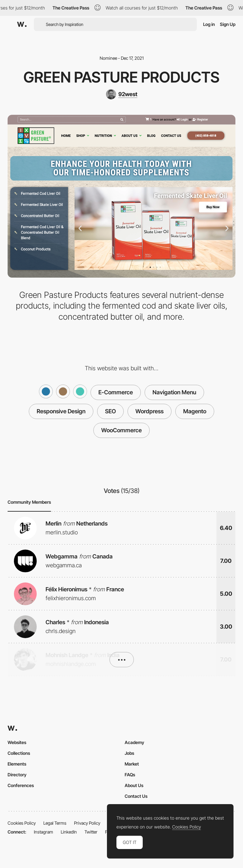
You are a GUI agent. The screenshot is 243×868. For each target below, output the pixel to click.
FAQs (130, 775)
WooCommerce (121, 430)
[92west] (122, 94)
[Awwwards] (22, 24)
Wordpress (150, 411)
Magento (195, 411)
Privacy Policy (87, 823)
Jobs (129, 753)
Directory (17, 775)
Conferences (21, 785)
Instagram (44, 832)
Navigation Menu (174, 392)
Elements (17, 764)
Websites (17, 742)
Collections (19, 753)
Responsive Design (61, 411)
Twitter (91, 832)
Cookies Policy (22, 823)
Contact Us (136, 796)
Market (132, 764)
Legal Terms (55, 823)
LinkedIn (69, 832)
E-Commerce (116, 392)
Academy (134, 742)
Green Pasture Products (121, 77)
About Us (134, 785)
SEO (110, 411)
